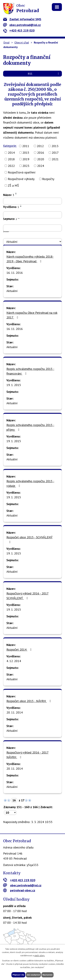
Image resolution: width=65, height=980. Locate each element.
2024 (41, 166)
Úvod (6, 42)
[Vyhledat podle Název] (32, 201)
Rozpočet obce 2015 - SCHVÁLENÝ (29, 539)
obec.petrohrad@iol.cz (22, 25)
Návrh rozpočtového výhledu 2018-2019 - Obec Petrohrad (30, 259)
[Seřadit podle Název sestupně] (16, 195)
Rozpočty (48, 179)
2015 (26, 153)
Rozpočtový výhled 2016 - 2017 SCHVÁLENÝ (27, 596)
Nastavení (47, 975)
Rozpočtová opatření (22, 172)
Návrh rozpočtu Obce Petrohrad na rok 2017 (32, 315)
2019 (26, 159)
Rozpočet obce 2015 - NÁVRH (29, 701)
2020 (41, 159)
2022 (11, 166)
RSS (44, 74)
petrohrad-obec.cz (19, 890)
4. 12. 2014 (14, 661)
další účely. (40, 955)
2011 (26, 146)
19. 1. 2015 (14, 385)
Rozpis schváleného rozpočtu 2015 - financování (30, 371)
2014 (11, 153)
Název (9, 195)
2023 (26, 166)
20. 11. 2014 (15, 712)
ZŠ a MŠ (13, 185)
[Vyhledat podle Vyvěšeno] (32, 215)
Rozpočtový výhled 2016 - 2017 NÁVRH (27, 755)
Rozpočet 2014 (20, 649)
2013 (55, 146)
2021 (55, 159)
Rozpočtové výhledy (21, 179)
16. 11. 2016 (15, 273)
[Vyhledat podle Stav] (32, 242)
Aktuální (12, 291)
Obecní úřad (22, 42)
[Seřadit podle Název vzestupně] (16, 193)
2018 (11, 159)
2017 (55, 153)
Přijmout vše (18, 975)
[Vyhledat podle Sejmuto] (32, 228)
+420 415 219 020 (19, 30)
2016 (41, 153)
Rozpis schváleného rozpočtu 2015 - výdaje (30, 483)
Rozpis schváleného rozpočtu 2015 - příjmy (30, 427)
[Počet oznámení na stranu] (10, 813)
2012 (40, 146)
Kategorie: (10, 146)
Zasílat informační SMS (22, 19)
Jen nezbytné (33, 975)
